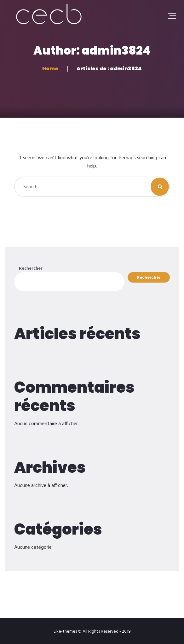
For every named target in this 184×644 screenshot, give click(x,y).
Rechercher (31, 269)
